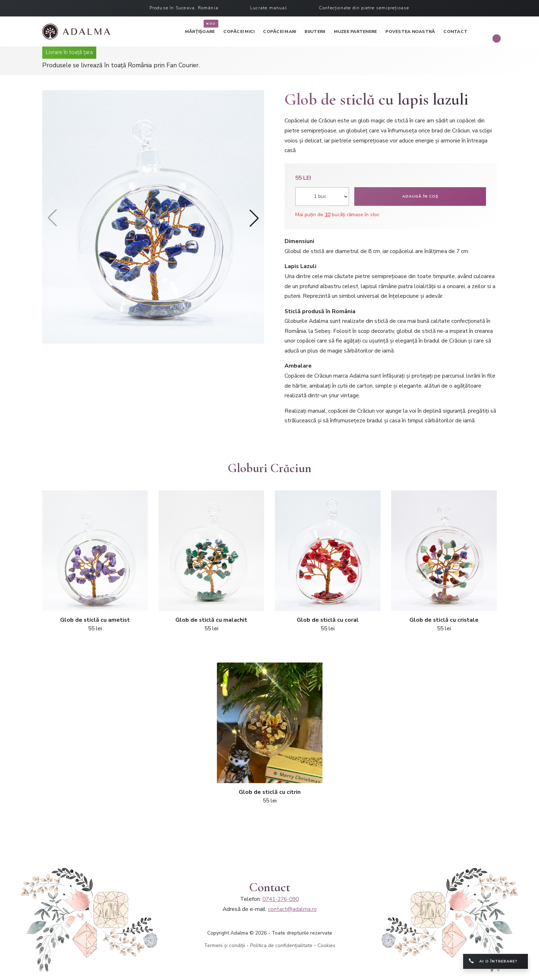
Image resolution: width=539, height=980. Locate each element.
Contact (455, 31)
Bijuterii (315, 31)
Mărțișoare (200, 30)
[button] (254, 218)
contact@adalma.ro (292, 909)
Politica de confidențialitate (281, 945)
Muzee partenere (356, 31)
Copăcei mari (280, 31)
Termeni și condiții (225, 945)
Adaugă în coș (420, 196)
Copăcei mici (239, 31)
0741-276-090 (281, 899)
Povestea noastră (410, 31)
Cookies (326, 945)
